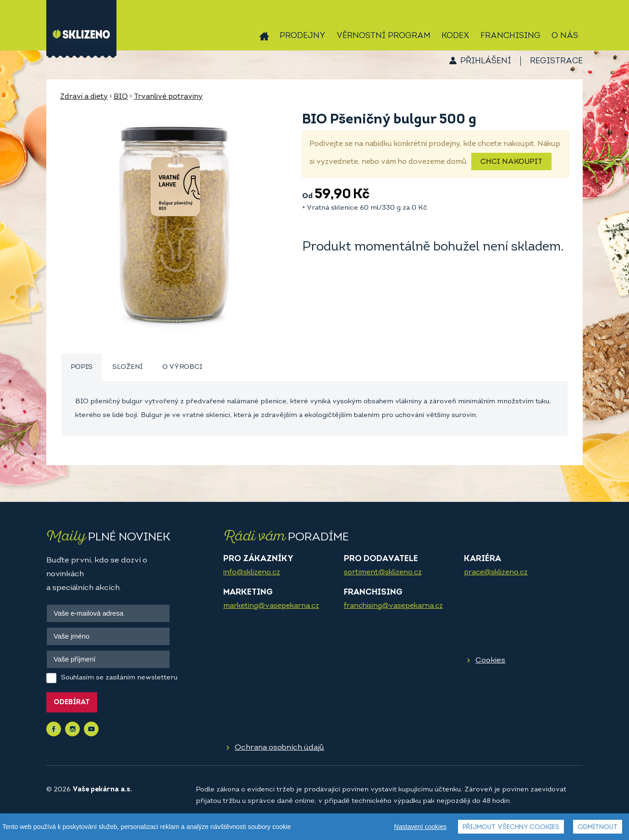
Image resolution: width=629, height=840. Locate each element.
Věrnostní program (383, 36)
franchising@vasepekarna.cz (393, 606)
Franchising (510, 36)
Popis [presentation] (82, 367)
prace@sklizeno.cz (496, 573)
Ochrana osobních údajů (279, 748)
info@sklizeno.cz (252, 573)
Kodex (455, 36)
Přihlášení (486, 61)
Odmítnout (598, 827)
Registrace (556, 61)
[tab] (82, 368)
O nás (565, 36)
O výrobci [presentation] (182, 367)
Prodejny (303, 36)
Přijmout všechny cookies (511, 827)
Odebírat (72, 703)
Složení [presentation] (127, 367)
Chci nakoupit (511, 162)
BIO (121, 97)
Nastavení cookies (420, 827)
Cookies (490, 660)
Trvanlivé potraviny (168, 97)
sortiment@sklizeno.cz (383, 573)
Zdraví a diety (84, 97)
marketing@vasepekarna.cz (271, 606)
